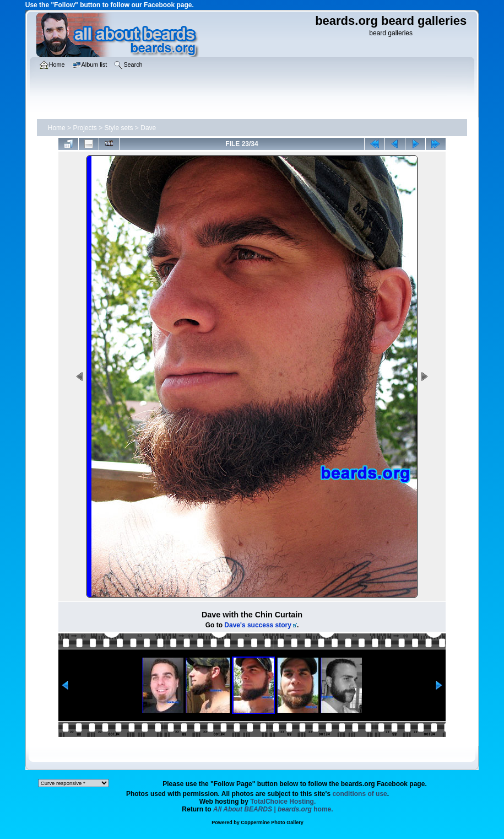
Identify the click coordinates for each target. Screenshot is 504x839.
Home (57, 128)
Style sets (119, 128)
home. (273, 809)
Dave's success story (258, 625)
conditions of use (359, 794)
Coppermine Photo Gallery (272, 822)
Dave (148, 128)
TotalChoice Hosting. (283, 802)
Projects (85, 128)
